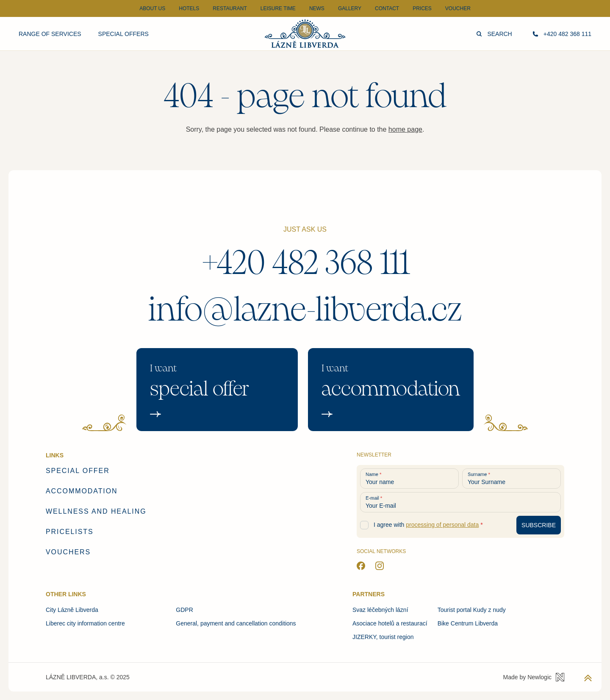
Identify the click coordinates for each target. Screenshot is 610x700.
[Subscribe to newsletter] (539, 525)
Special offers (123, 34)
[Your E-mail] (460, 502)
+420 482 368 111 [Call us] (562, 34)
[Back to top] (588, 678)
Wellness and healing (96, 511)
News (317, 8)
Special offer (78, 471)
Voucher (458, 8)
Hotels (189, 8)
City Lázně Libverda (72, 610)
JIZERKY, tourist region (383, 637)
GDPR (184, 610)
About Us (152, 8)
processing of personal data (442, 525)
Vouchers (68, 552)
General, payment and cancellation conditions (236, 623)
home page (405, 129)
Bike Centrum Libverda (468, 623)
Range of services (50, 34)
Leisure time (278, 8)
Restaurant (230, 8)
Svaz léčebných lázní (380, 610)
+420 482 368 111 (305, 263)
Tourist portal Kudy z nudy (472, 610)
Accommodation (82, 491)
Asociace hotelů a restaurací (390, 623)
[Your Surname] (512, 479)
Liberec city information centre (85, 623)
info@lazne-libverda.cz (305, 310)
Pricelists (70, 532)
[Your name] (409, 479)
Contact (387, 8)
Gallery (350, 8)
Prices (422, 8)
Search (494, 34)
